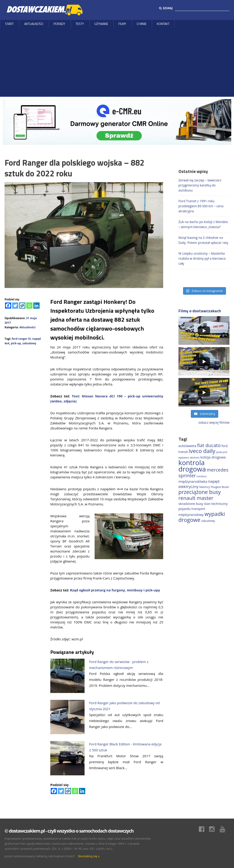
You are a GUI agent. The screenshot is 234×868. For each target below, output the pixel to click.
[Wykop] (22, 306)
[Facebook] (8, 306)
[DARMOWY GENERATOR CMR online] (117, 122)
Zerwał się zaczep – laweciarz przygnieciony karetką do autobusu (200, 185)
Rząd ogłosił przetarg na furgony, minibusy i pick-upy (115, 590)
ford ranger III (21, 339)
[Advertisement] (117, 62)
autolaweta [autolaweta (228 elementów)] (187, 446)
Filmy (122, 24)
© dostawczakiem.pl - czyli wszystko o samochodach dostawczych (69, 831)
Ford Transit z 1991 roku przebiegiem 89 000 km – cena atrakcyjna (201, 206)
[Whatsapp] (29, 306)
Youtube (225, 829)
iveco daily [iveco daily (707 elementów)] (202, 451)
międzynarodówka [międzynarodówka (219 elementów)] (193, 481)
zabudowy (29, 343)
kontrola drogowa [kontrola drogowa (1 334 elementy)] (192, 466)
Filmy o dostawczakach (200, 311)
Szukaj (166, 8)
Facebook (204, 829)
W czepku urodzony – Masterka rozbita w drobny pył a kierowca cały (202, 258)
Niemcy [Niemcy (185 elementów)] (205, 487)
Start (9, 24)
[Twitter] (15, 306)
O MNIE (142, 24)
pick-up (16, 343)
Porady (59, 24)
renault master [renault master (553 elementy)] (196, 498)
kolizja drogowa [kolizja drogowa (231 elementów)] (213, 457)
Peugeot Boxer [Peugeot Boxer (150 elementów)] (220, 487)
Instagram (214, 829)
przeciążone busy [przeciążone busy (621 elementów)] (200, 492)
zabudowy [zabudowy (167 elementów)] (208, 521)
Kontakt (163, 24)
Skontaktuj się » (89, 856)
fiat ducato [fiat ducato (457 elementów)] (209, 445)
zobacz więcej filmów (214, 422)
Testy (80, 24)
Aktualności (34, 24)
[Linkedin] (36, 306)
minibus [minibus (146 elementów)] (202, 476)
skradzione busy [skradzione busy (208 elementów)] (191, 504)
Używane (101, 24)
